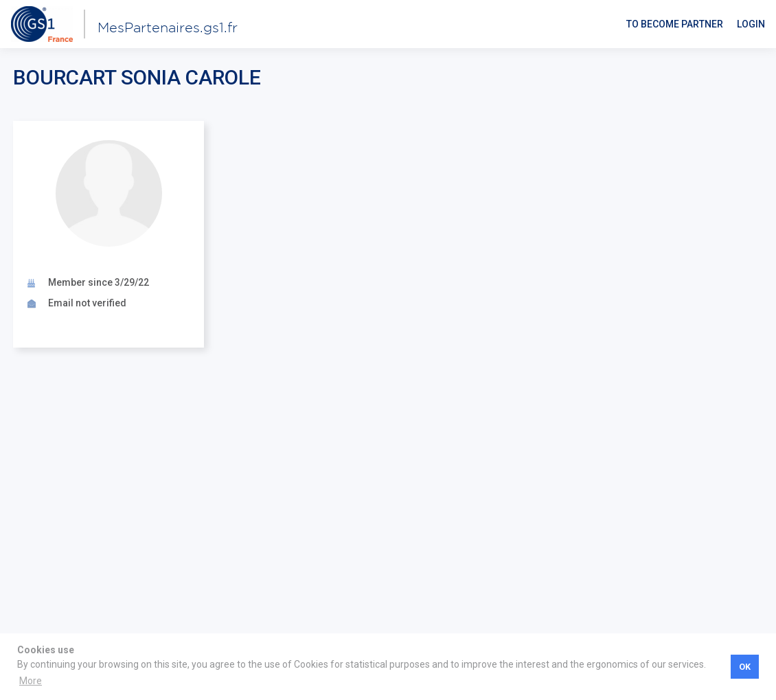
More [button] (31, 681)
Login (751, 24)
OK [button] (745, 667)
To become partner (675, 24)
